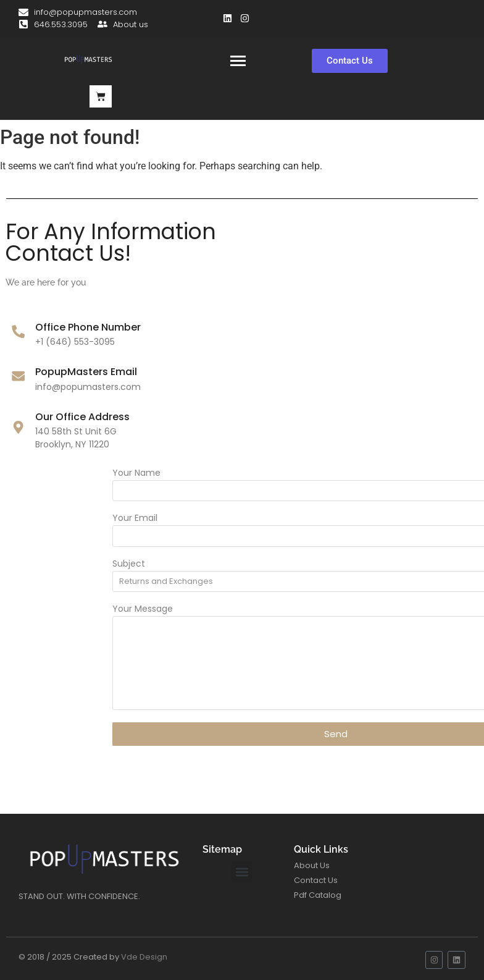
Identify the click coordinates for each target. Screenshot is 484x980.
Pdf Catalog (318, 895)
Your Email (296, 519)
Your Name (298, 474)
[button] (242, 872)
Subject (290, 564)
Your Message (304, 610)
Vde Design (144, 957)
